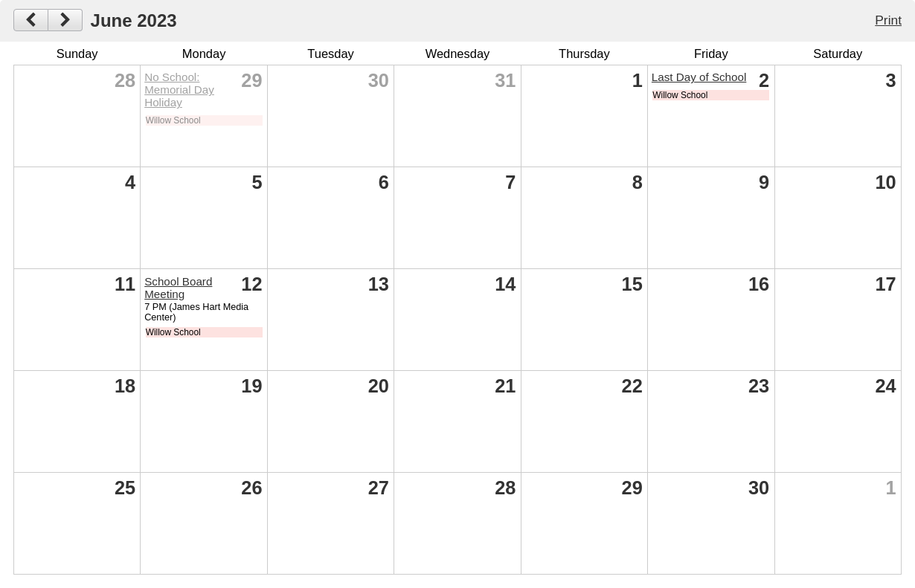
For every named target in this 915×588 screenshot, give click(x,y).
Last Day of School (699, 77)
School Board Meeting (178, 288)
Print (888, 20)
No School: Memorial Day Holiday (179, 90)
